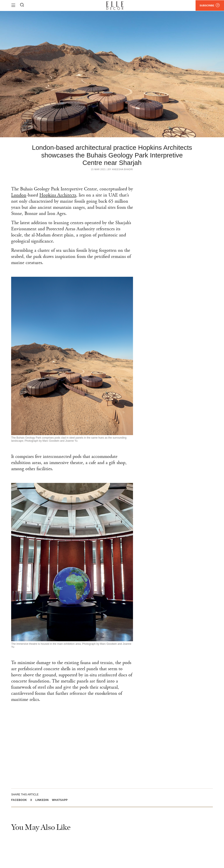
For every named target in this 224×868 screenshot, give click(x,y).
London (19, 195)
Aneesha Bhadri (122, 170)
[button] (21, 800)
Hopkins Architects (58, 195)
